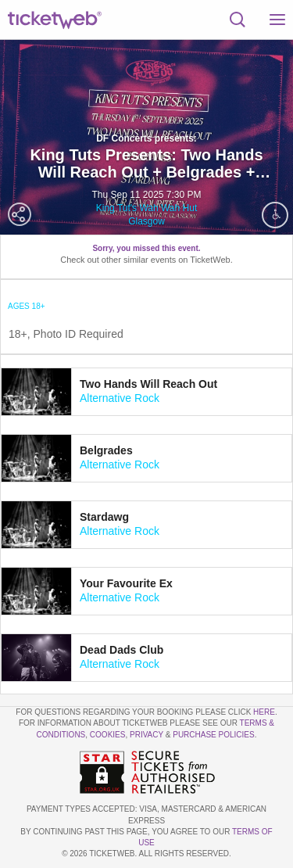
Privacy (146, 735)
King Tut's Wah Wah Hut (146, 208)
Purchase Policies (213, 735)
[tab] (146, 392)
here (264, 712)
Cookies (108, 735)
